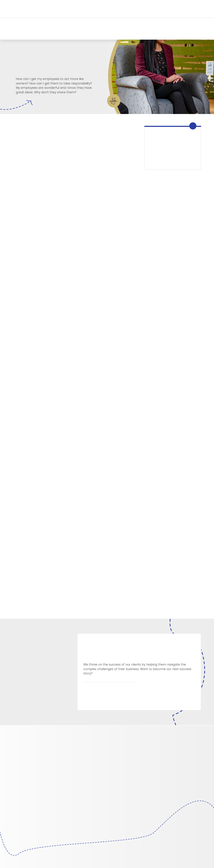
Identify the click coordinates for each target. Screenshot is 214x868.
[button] (53, 9)
